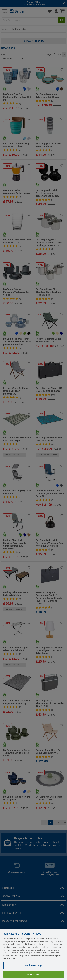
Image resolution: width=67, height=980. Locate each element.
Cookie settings (33, 971)
